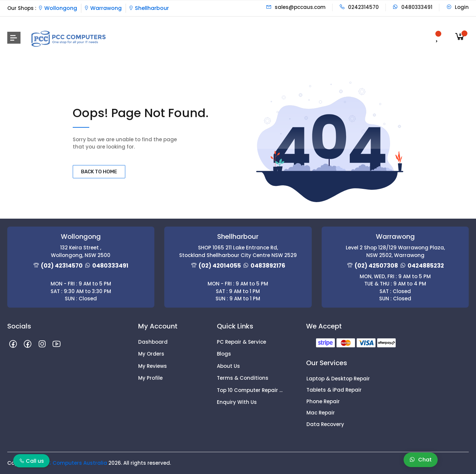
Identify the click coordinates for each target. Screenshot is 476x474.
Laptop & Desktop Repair (338, 379)
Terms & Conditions (243, 378)
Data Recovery (325, 424)
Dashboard (153, 342)
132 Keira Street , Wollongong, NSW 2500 (81, 251)
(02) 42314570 (62, 266)
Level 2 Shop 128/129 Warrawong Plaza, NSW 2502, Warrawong (395, 251)
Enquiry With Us (237, 402)
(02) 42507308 (376, 266)
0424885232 (426, 266)
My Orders (151, 354)
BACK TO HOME (99, 172)
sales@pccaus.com (296, 7)
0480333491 (412, 7)
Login (457, 7)
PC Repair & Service (241, 342)
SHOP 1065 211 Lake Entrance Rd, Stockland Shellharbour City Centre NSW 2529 (238, 251)
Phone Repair (323, 401)
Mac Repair (321, 413)
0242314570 (359, 7)
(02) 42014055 (220, 266)
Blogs (224, 354)
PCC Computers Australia (74, 463)
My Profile (150, 378)
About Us (228, 366)
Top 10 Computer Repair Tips (251, 390)
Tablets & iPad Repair (334, 390)
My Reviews (153, 366)
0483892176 (268, 266)
